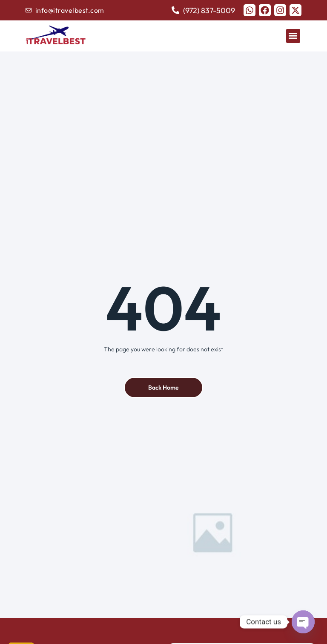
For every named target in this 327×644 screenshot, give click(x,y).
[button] (293, 36)
